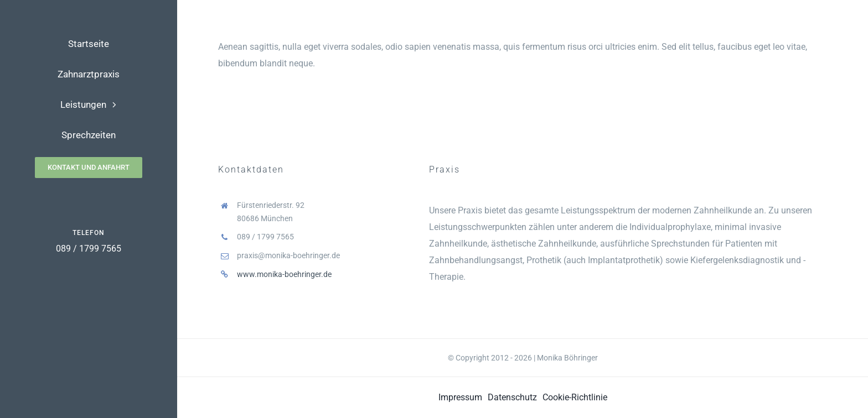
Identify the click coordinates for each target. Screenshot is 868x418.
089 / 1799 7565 (89, 249)
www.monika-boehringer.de (284, 274)
